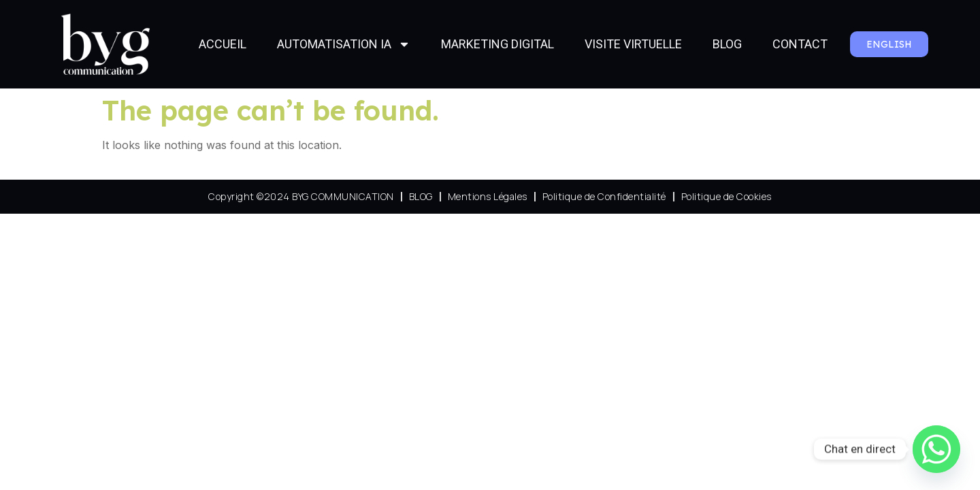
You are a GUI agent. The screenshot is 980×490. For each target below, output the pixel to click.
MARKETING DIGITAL (497, 44)
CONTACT (800, 44)
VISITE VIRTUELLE (633, 44)
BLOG (727, 44)
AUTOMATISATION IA (344, 44)
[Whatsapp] (936, 449)
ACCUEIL (223, 44)
